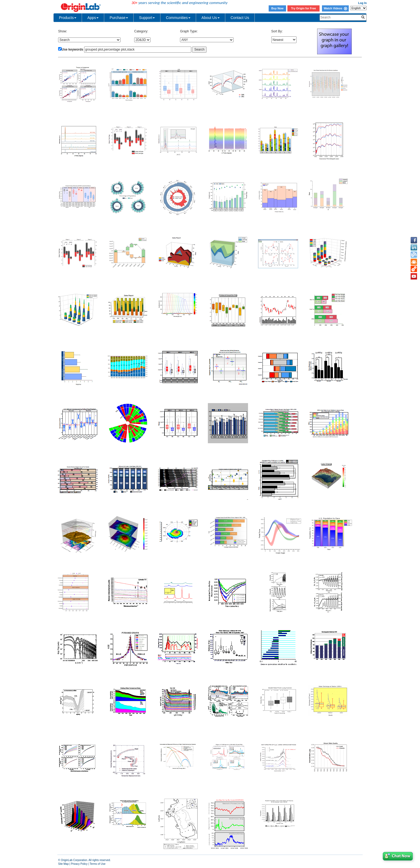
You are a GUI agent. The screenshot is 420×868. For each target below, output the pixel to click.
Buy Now (277, 8)
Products (68, 18)
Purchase (119, 18)
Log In (362, 3)
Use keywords (72, 49)
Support (147, 18)
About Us (211, 18)
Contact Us (240, 18)
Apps (93, 18)
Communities (178, 18)
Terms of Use (98, 864)
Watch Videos (335, 8)
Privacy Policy (79, 864)
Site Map (63, 864)
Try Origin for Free (304, 8)
